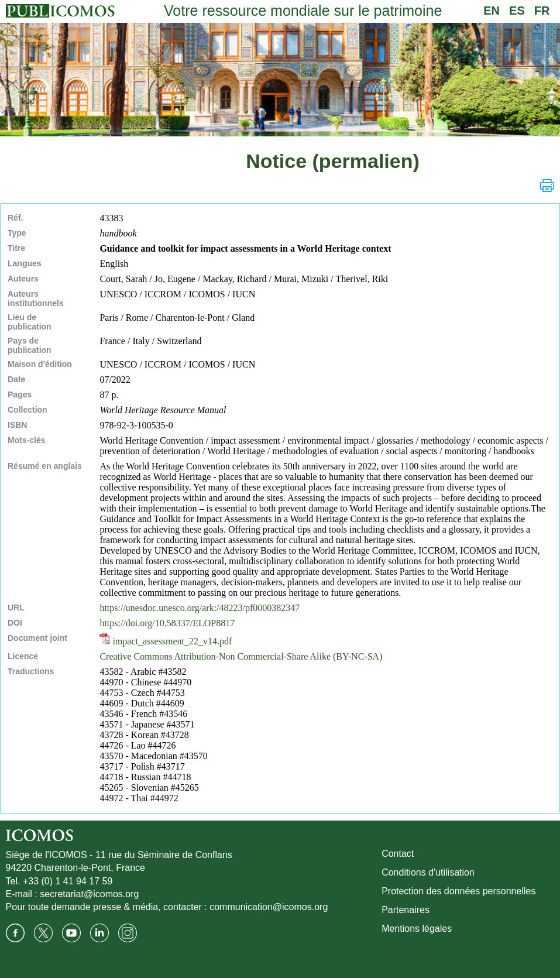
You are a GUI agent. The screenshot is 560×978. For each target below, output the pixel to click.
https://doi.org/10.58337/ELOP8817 (167, 623)
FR (542, 11)
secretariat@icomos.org (89, 894)
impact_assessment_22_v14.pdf (166, 641)
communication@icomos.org (269, 907)
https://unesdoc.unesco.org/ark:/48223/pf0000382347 (200, 608)
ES (517, 11)
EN (492, 11)
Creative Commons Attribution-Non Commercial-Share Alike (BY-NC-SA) (241, 656)
